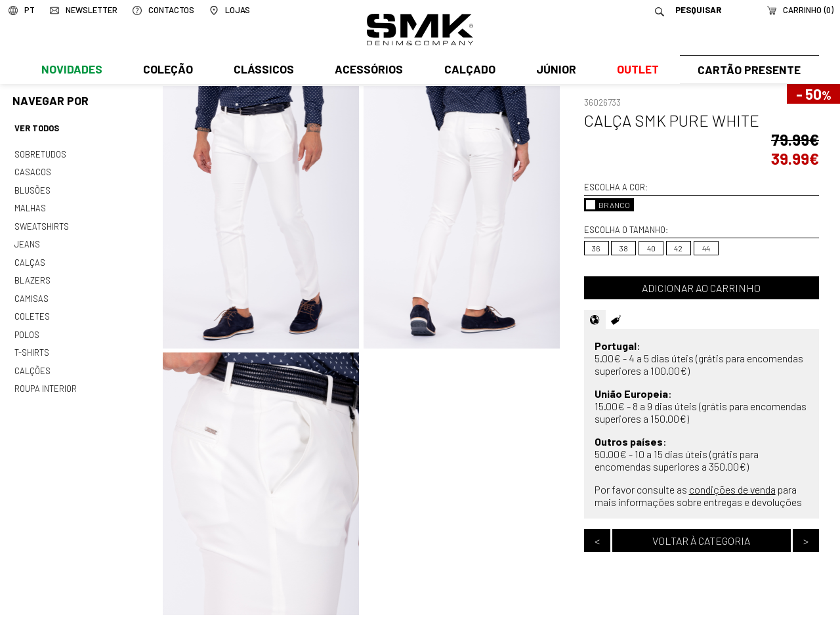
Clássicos (262, 70)
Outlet (635, 70)
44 (706, 248)
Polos (27, 327)
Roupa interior (45, 379)
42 (678, 248)
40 (651, 248)
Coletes (32, 309)
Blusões (32, 188)
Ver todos (37, 128)
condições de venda (732, 489)
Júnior (554, 70)
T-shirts (32, 344)
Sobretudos (40, 153)
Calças (29, 257)
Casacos (32, 171)
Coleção (167, 70)
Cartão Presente (748, 70)
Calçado (467, 70)
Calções (32, 362)
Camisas (31, 292)
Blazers (32, 274)
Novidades (71, 70)
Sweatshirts (41, 223)
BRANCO (608, 205)
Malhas (30, 205)
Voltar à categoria (701, 541)
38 (624, 248)
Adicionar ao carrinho (701, 288)
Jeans (27, 240)
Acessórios (367, 70)
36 (596, 248)
